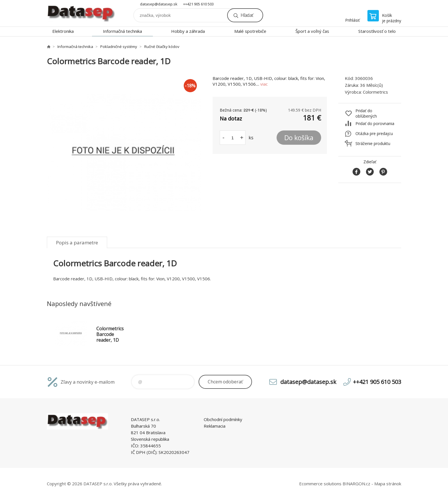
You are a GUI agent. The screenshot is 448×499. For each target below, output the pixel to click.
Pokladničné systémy (119, 47)
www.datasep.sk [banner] (81, 13)
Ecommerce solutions (320, 484)
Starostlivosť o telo (377, 31)
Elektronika (63, 31)
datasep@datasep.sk (159, 4)
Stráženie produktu (373, 143)
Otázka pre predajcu (374, 133)
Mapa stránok (388, 484)
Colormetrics (375, 92)
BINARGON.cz (356, 484)
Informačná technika (122, 31)
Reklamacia (215, 426)
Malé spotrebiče (250, 31)
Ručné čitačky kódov (162, 47)
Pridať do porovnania (375, 123)
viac (264, 84)
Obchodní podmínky (223, 419)
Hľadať (247, 15)
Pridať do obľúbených (366, 113)
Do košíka (299, 138)
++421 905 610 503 (198, 4)
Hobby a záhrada (188, 31)
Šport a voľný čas (312, 31)
